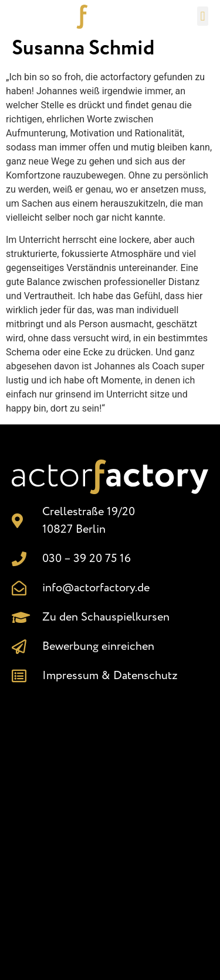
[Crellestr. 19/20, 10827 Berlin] (110, 827)
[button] (203, 16)
